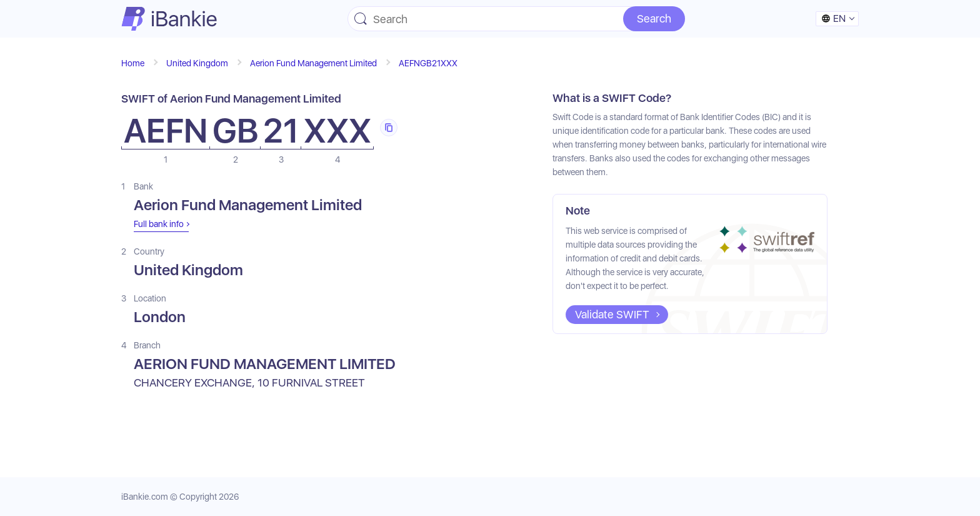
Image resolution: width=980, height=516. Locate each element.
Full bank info (159, 224)
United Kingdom (197, 63)
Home (133, 63)
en (833, 18)
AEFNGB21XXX (428, 63)
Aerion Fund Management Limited (313, 63)
